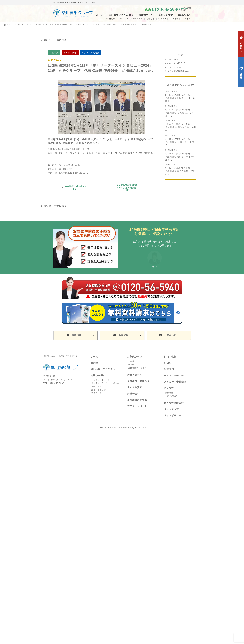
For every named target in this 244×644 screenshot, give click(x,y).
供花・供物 (163, 19)
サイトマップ (171, 409)
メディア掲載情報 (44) (178, 71)
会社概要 (169, 393)
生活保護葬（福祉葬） (138, 368)
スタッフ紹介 (171, 396)
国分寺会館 (97, 387)
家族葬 (131, 364)
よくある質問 (135, 387)
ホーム (100, 15)
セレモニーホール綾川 (102, 380)
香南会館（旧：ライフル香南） (106, 383)
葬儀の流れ (184, 15)
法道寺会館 (97, 393)
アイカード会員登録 (175, 382)
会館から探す (98, 375)
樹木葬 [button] (188, 19)
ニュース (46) (174, 67)
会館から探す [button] (166, 15)
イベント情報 (35, 24)
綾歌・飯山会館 (99, 390)
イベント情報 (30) (176, 63)
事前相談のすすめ (114, 19)
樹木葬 (94, 363)
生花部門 (169, 369)
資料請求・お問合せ (138, 381)
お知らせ (150, 19)
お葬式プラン (135, 357)
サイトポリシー (173, 416)
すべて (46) (173, 60)
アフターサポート (134, 19)
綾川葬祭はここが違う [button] (121, 15)
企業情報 (177, 19)
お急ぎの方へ (135, 375)
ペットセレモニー (174, 375)
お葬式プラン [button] (146, 15)
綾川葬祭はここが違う (103, 369)
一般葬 (131, 361)
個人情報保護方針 (174, 403)
